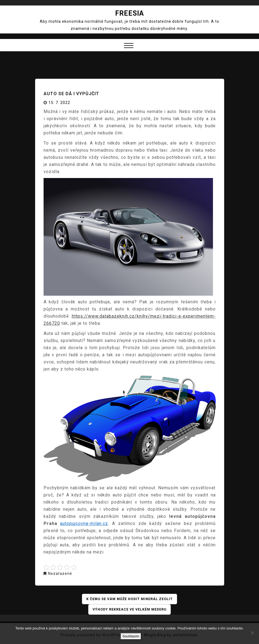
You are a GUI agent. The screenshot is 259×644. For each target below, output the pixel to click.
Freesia (129, 13)
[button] (129, 46)
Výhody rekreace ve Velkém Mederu (129, 609)
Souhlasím (131, 636)
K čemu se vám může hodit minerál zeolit (130, 599)
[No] (252, 633)
